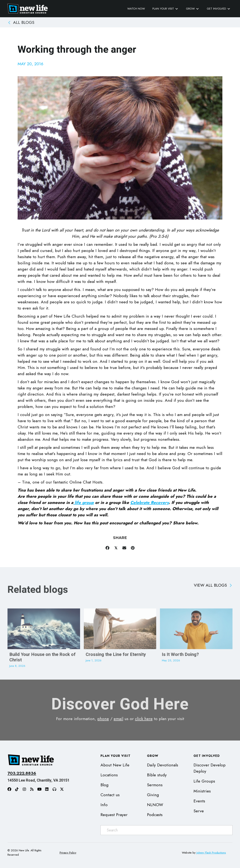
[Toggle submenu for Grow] (197, 9)
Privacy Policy (68, 853)
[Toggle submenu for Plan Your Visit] (177, 9)
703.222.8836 (22, 773)
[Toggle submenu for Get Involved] (229, 9)
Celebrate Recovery (150, 502)
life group (84, 502)
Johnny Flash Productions (211, 853)
